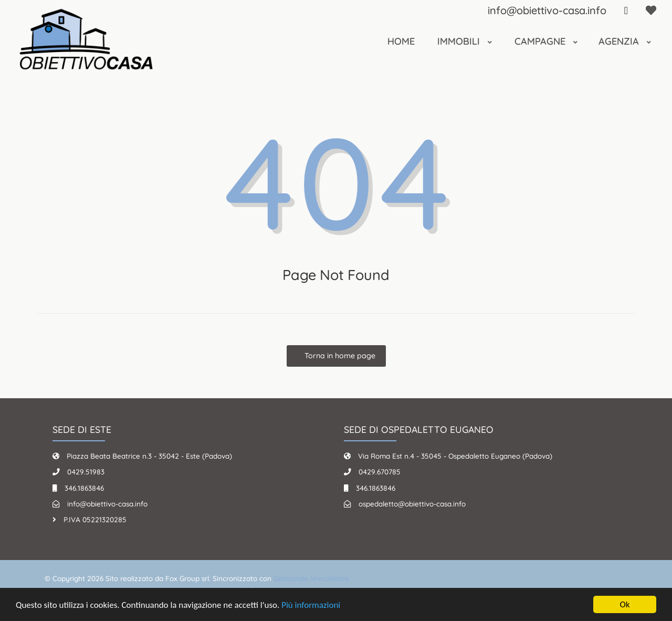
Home (401, 41)
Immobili (460, 41)
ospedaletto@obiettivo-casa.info (412, 504)
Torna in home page (339, 356)
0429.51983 (86, 472)
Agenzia (620, 41)
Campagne (541, 41)
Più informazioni (311, 606)
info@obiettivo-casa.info (547, 10)
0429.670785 (380, 472)
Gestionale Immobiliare (311, 578)
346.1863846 (84, 488)
